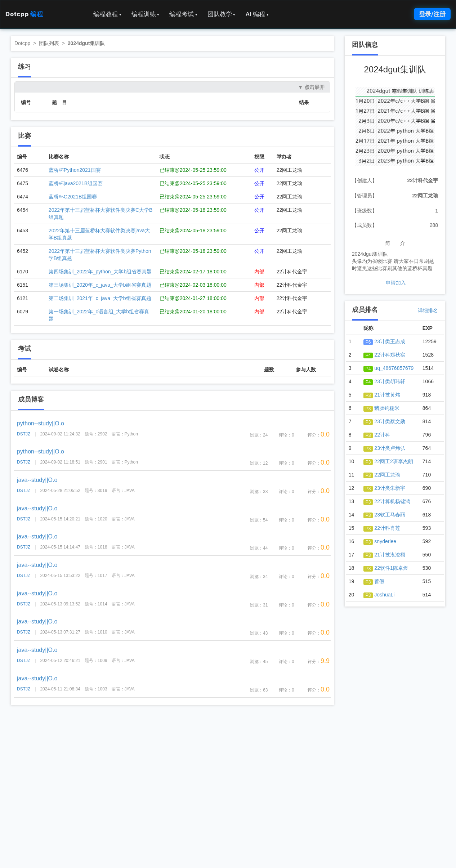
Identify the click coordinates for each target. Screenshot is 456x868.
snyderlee (380, 541)
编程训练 (146, 14)
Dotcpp (24, 14)
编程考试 (183, 14)
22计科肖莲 (382, 528)
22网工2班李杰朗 (388, 461)
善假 (374, 581)
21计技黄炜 (382, 395)
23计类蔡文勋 (384, 421)
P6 (368, 342)
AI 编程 (257, 14)
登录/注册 (432, 14)
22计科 (377, 435)
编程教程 (107, 14)
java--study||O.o (37, 480)
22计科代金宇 (423, 180)
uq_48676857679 (389, 368)
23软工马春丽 (384, 515)
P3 (368, 395)
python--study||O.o (41, 423)
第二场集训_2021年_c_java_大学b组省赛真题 (100, 298)
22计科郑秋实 (384, 355)
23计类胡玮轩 (384, 381)
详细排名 (428, 310)
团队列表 (49, 43)
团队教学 (222, 14)
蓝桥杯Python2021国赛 (75, 170)
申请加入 (396, 283)
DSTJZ (24, 434)
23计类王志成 (384, 341)
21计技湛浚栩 (384, 555)
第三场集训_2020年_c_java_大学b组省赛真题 (100, 285)
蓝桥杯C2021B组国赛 (73, 197)
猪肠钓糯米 (382, 408)
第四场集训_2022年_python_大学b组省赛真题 (100, 272)
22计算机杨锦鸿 (387, 501)
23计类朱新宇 (384, 488)
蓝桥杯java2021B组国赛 (76, 183)
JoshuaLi (379, 595)
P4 (368, 355)
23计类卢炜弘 (384, 448)
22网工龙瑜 (425, 196)
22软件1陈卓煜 (386, 568)
